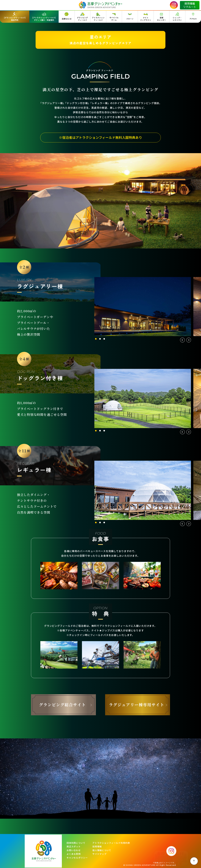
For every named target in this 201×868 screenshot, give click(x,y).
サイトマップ (99, 854)
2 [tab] (100, 339)
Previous (182, 340)
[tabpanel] (143, 307)
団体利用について (76, 843)
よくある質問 (74, 854)
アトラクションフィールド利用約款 (111, 843)
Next (189, 340)
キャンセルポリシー (77, 858)
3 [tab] (104, 339)
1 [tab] (96, 339)
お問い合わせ (74, 850)
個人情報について (102, 850)
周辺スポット (74, 847)
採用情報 (97, 847)
